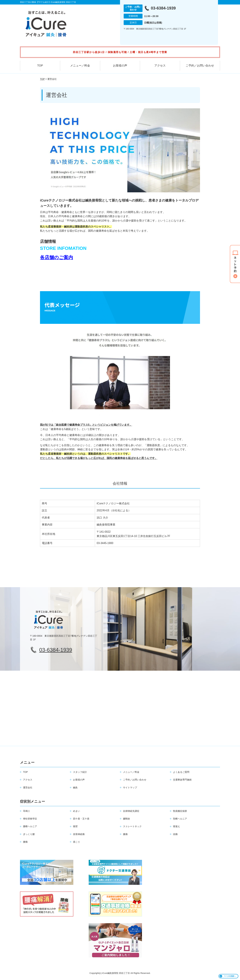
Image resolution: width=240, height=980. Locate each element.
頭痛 (175, 834)
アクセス (160, 66)
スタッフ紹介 (80, 772)
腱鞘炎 (126, 819)
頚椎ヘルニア (180, 819)
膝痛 (125, 834)
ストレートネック (132, 826)
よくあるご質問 (181, 772)
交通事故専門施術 (182, 780)
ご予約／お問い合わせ (200, 66)
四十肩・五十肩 (81, 819)
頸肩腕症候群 (180, 811)
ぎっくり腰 (29, 834)
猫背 (75, 826)
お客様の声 (120, 66)
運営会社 (28, 787)
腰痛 (25, 842)
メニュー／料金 (80, 66)
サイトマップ (130, 787)
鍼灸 (75, 787)
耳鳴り (26, 811)
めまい (76, 811)
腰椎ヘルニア (30, 826)
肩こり (76, 842)
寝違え (176, 826)
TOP (40, 66)
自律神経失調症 (131, 811)
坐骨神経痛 (79, 834)
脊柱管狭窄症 (30, 819)
